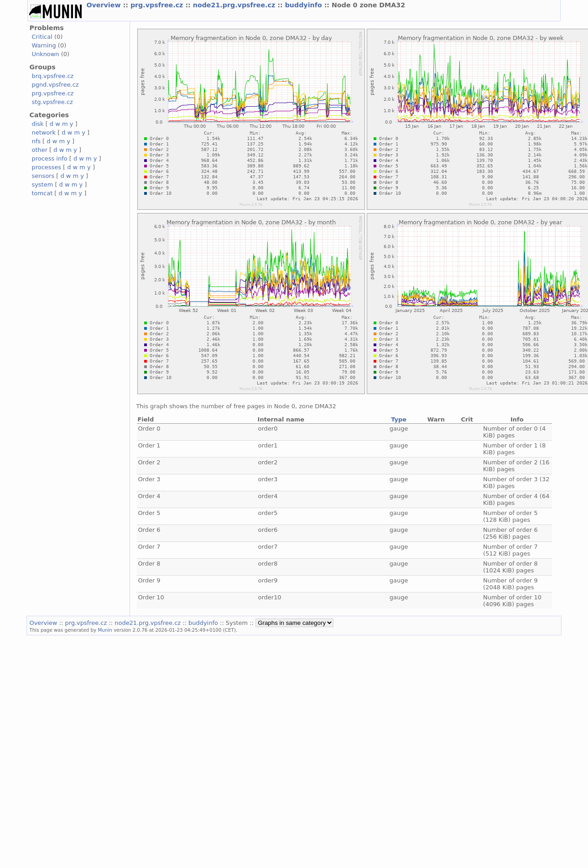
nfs (36, 141)
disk (37, 124)
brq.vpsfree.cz (52, 76)
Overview (104, 5)
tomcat (42, 193)
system (42, 185)
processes (46, 167)
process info (49, 159)
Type (399, 419)
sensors (43, 176)
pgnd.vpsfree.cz (55, 85)
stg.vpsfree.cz (52, 102)
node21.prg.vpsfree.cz (235, 5)
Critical (42, 37)
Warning (44, 45)
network (44, 133)
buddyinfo (305, 5)
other (39, 150)
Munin (105, 630)
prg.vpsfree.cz (158, 5)
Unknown (45, 54)
